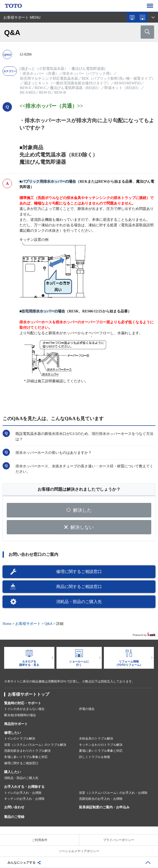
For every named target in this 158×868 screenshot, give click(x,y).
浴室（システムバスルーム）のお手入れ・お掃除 (113, 793)
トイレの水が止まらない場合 (24, 709)
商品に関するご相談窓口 (79, 587)
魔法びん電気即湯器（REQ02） (75, 88)
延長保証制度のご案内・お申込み (104, 807)
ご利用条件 (40, 840)
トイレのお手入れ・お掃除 (23, 793)
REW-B (60, 93)
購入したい (13, 772)
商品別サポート (16, 724)
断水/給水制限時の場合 (20, 715)
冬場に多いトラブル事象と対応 (26, 757)
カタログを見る (132, 17)
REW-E (26, 88)
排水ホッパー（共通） (41, 74)
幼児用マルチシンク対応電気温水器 (49, 78)
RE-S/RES (28, 93)
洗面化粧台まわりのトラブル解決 (27, 751)
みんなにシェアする (21, 863)
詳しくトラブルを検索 (95, 757)
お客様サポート (28, 624)
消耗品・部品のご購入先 (79, 602)
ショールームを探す (142, 17)
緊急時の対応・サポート (23, 703)
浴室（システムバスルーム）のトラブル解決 (35, 745)
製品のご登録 (14, 817)
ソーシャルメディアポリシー (79, 851)
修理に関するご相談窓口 (79, 572)
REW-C (41, 88)
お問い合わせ (14, 807)
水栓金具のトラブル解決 (96, 739)
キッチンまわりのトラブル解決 (101, 745)
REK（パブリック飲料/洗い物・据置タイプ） (118, 78)
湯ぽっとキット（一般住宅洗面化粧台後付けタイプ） (67, 83)
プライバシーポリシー (119, 840)
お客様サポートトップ (28, 694)
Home (7, 624)
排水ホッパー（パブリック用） (88, 74)
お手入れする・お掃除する (24, 787)
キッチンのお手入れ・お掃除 (24, 799)
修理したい (13, 733)
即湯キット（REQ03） (123, 88)
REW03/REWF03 (127, 83)
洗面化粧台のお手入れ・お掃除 (101, 799)
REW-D (45, 93)
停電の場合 (87, 709)
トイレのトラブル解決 (20, 739)
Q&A (48, 624)
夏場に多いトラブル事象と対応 (101, 751)
